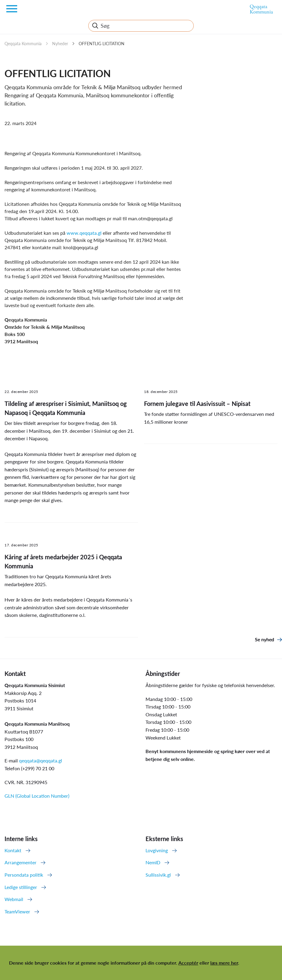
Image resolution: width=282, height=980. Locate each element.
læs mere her (224, 963)
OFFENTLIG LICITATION (102, 44)
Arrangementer (20, 862)
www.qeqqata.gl (85, 233)
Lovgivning (157, 850)
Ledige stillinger (21, 887)
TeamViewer (17, 911)
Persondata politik (24, 875)
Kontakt (13, 850)
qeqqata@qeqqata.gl (41, 760)
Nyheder (60, 44)
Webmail (14, 899)
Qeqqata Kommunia (23, 44)
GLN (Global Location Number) (37, 796)
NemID (153, 862)
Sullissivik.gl (158, 875)
